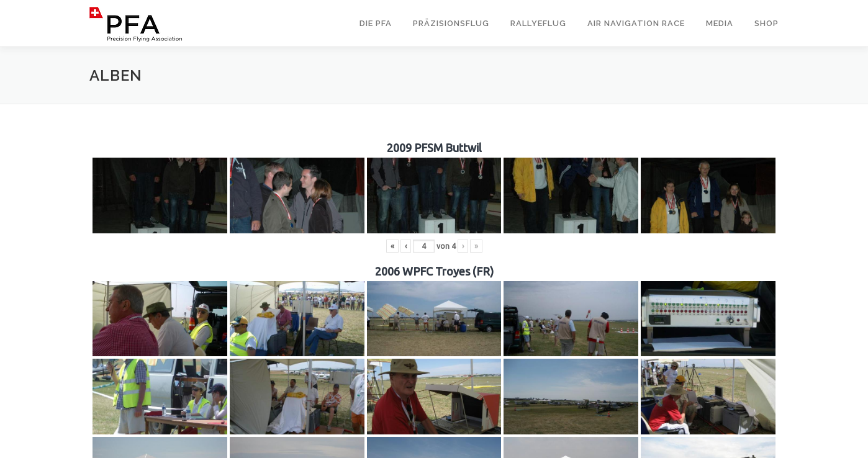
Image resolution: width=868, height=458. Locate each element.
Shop (766, 23)
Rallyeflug (538, 23)
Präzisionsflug (451, 23)
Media (720, 23)
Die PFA (376, 23)
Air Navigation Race (636, 23)
